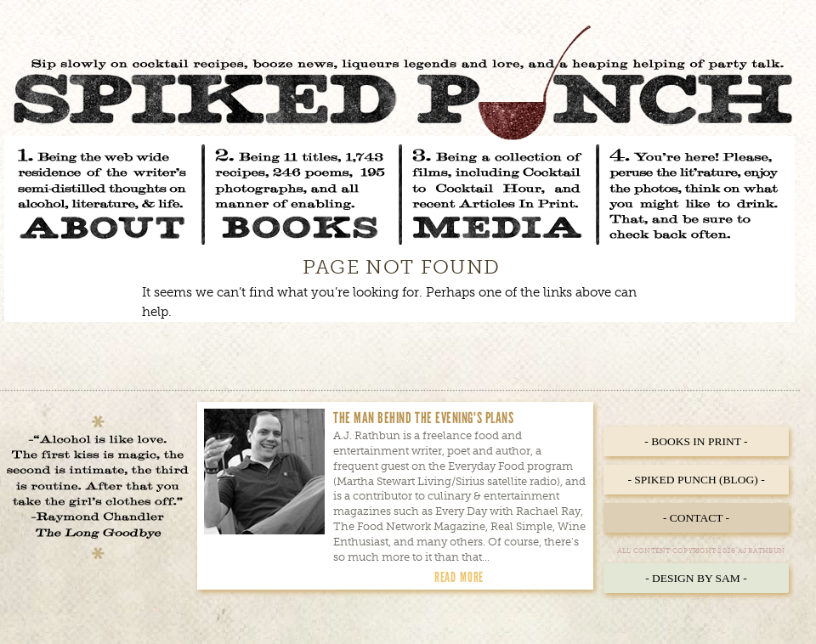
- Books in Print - (696, 441)
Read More (459, 577)
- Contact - (696, 518)
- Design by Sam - (696, 578)
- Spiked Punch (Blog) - (696, 480)
